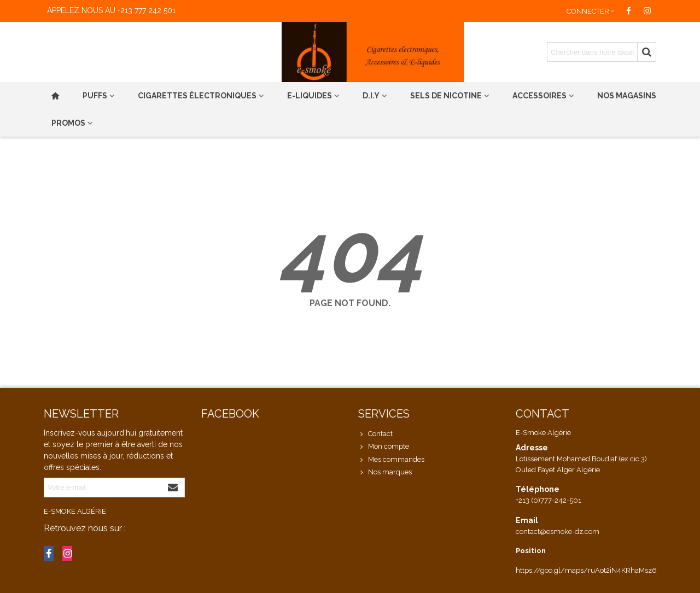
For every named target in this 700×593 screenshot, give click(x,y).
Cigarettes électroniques (197, 96)
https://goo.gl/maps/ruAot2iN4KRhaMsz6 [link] (586, 570)
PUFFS (95, 96)
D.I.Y (371, 96)
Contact (375, 434)
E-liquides (310, 96)
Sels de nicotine (446, 96)
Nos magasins (627, 96)
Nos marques (385, 472)
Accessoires (539, 96)
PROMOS (68, 123)
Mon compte (384, 447)
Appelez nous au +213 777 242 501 (111, 10)
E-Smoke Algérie (75, 511)
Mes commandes (391, 460)
